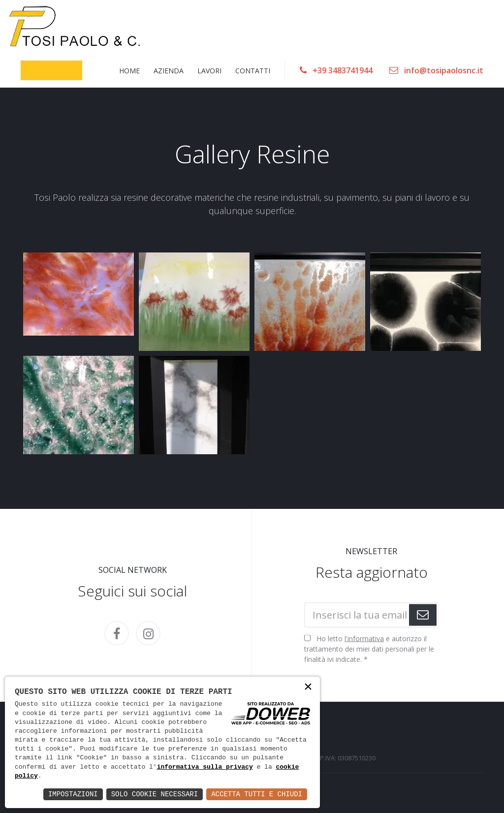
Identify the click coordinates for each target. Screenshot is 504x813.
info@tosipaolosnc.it (436, 70)
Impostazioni (73, 794)
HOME (129, 70)
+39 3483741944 (336, 70)
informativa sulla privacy (205, 767)
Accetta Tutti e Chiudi (257, 794)
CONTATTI (253, 70)
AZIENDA (169, 70)
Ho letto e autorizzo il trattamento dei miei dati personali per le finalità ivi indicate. (369, 649)
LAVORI (209, 70)
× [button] (308, 688)
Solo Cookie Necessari (155, 794)
